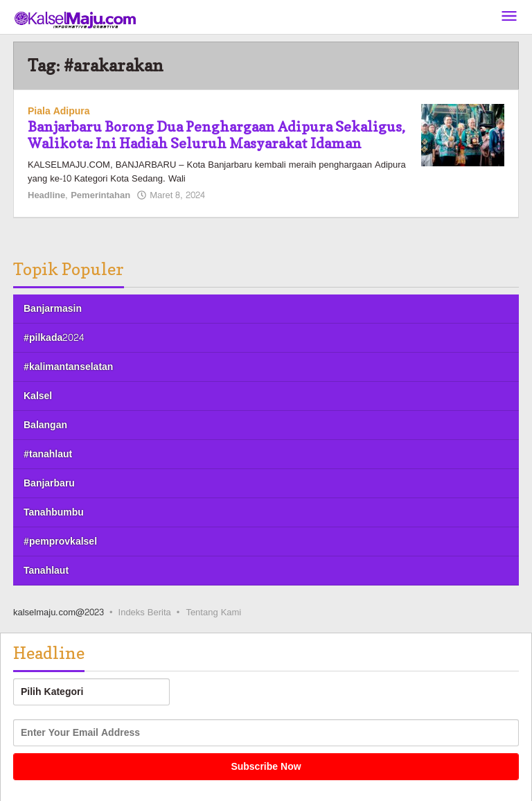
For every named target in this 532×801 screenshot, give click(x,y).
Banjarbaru (49, 483)
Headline (46, 195)
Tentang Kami (213, 613)
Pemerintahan (100, 195)
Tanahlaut (46, 571)
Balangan (45, 425)
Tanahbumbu (54, 512)
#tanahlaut (48, 454)
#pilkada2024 (54, 338)
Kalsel (38, 396)
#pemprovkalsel (60, 542)
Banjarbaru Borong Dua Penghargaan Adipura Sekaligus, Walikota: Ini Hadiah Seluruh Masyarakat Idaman (216, 135)
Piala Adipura (59, 111)
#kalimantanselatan (68, 367)
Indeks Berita (145, 613)
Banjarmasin (53, 309)
